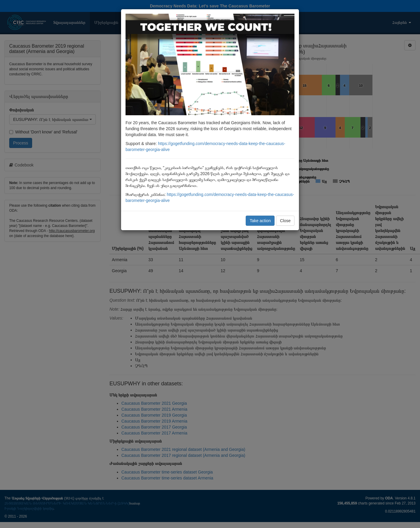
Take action (260, 221)
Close (285, 221)
